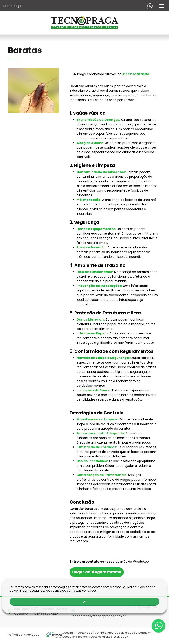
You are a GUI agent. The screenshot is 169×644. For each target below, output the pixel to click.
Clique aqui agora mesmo (97, 572)
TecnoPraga (12, 6)
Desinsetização (136, 74)
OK (84, 602)
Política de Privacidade (23, 635)
